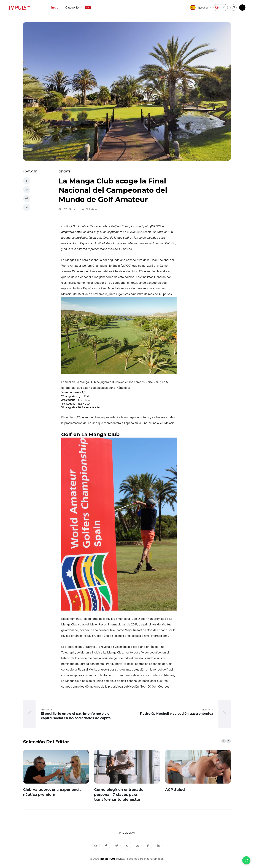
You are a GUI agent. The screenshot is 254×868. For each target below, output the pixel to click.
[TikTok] (148, 846)
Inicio (55, 7)
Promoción (127, 833)
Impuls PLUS (108, 859)
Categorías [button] (75, 7)
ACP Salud (175, 790)
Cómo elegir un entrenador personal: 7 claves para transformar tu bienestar (120, 795)
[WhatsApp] (246, 860)
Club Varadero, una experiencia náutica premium (52, 792)
